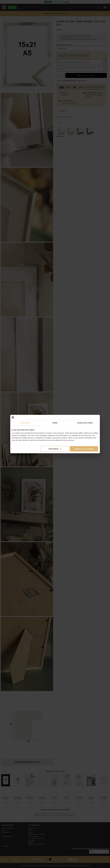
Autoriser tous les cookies (84, 449)
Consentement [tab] (25, 423)
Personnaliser (55, 449)
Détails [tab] (55, 423)
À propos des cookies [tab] (85, 423)
